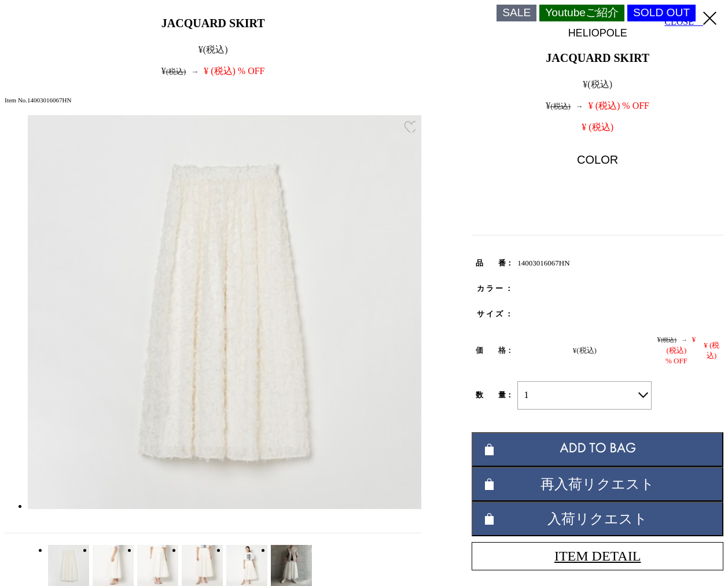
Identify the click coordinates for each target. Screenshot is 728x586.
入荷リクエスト (598, 519)
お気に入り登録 (410, 127)
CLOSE (690, 19)
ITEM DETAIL (598, 556)
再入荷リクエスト (598, 484)
